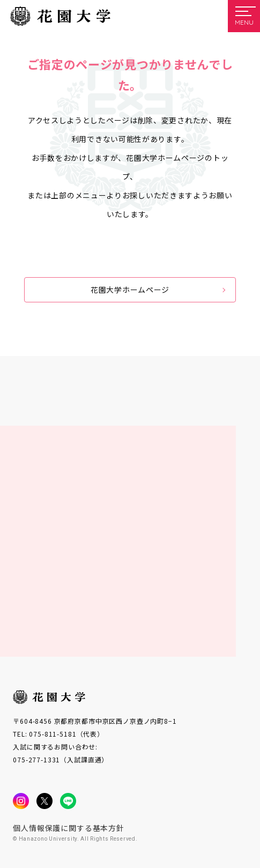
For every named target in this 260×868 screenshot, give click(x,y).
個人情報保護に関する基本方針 (69, 828)
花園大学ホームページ (130, 290)
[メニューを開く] (244, 16)
